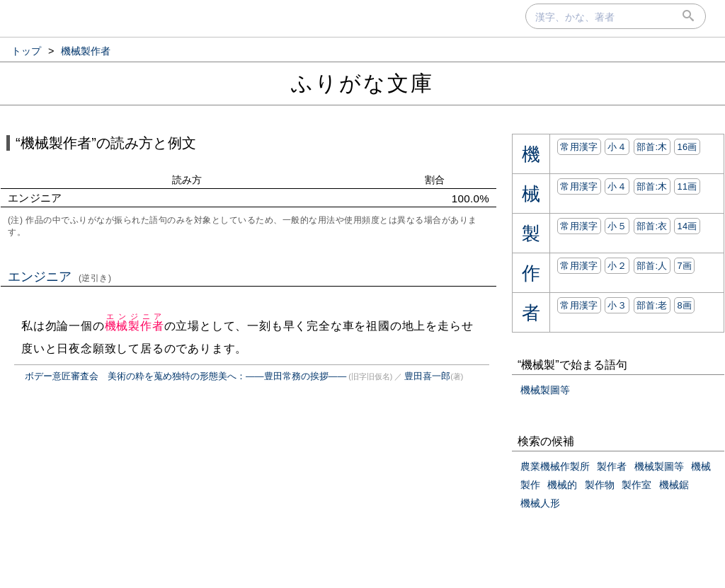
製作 (530, 485)
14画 (687, 226)
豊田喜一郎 (427, 376)
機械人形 (540, 503)
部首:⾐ (652, 226)
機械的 (562, 485)
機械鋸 (674, 485)
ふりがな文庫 (362, 83)
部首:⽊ (652, 147)
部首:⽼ (652, 305)
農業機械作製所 (555, 466)
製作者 (612, 466)
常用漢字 (579, 147)
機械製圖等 (545, 390)
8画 (684, 305)
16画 (687, 147)
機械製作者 (135, 326)
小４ (617, 147)
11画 (687, 186)
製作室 (636, 485)
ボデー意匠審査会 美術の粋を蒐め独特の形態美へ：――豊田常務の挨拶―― (185, 376)
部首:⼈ (652, 266)
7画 (684, 266)
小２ (617, 266)
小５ (617, 226)
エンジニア (60, 277)
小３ (617, 305)
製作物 (600, 485)
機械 (701, 466)
